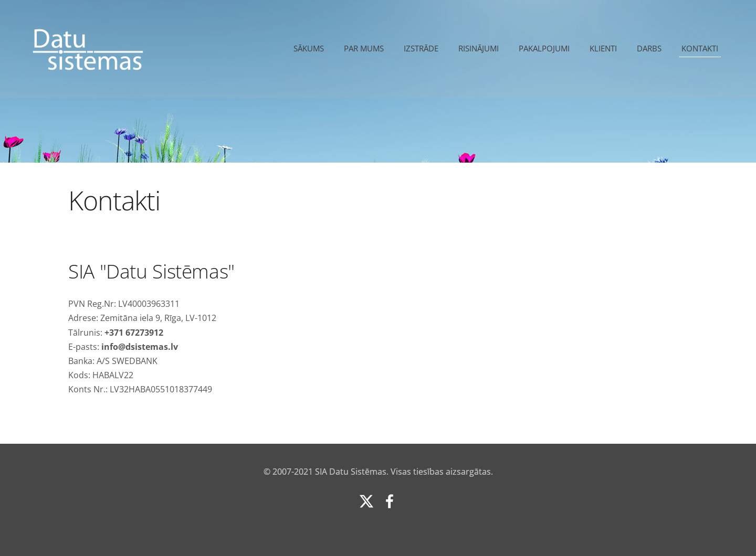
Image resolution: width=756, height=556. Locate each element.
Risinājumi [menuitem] (479, 48)
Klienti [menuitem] (603, 48)
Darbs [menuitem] (649, 48)
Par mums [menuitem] (364, 48)
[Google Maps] (538, 325)
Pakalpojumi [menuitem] (544, 48)
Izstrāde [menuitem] (421, 48)
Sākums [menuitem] (309, 48)
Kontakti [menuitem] (700, 48)
